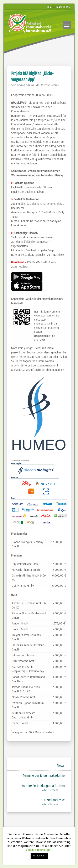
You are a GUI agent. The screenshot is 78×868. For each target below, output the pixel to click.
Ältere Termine (50, 790)
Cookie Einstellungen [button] (39, 850)
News (55, 85)
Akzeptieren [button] (39, 856)
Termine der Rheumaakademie (44, 776)
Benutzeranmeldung (58, 7)
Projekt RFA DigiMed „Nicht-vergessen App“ (32, 76)
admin (21, 85)
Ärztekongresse (54, 800)
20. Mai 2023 (39, 85)
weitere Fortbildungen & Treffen (43, 786)
